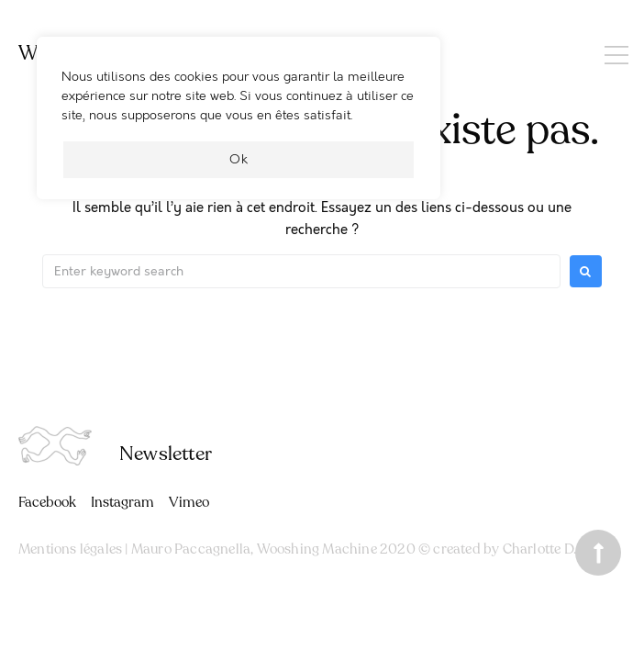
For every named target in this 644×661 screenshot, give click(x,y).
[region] (239, 127)
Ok (239, 159)
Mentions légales (70, 549)
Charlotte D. (539, 549)
